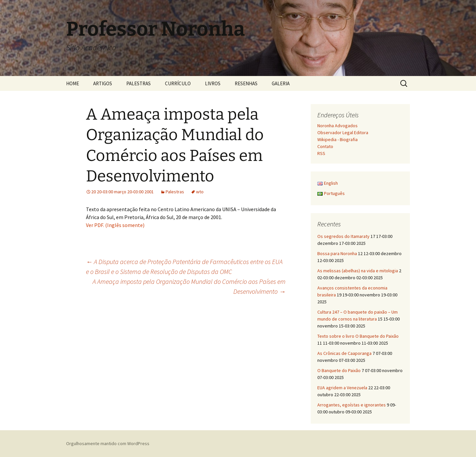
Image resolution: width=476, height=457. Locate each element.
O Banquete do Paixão (339, 370)
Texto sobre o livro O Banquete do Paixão (358, 336)
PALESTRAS (139, 83)
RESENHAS (246, 83)
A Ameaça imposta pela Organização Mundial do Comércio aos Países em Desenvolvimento (189, 286)
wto (200, 192)
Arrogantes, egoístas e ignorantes (352, 405)
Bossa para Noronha (337, 253)
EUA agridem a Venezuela (342, 388)
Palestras (175, 192)
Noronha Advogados (337, 126)
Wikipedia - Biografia (337, 139)
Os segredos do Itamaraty (343, 236)
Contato (325, 146)
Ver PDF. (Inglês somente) (115, 225)
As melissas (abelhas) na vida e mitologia (358, 271)
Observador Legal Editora (343, 133)
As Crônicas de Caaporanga (344, 353)
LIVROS (213, 83)
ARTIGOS (103, 83)
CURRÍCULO (178, 83)
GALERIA (281, 83)
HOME (73, 83)
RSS (321, 153)
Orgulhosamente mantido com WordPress (108, 443)
